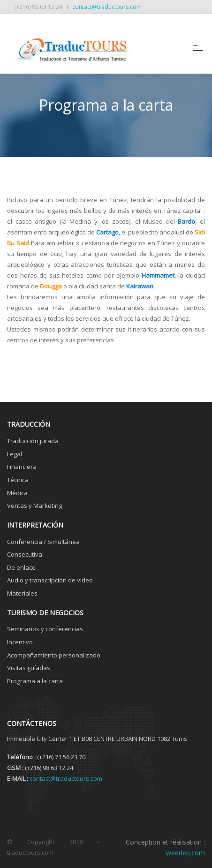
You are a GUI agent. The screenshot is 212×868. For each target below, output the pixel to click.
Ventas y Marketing (34, 506)
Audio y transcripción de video (50, 580)
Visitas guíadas (29, 668)
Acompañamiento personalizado (54, 655)
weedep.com (185, 853)
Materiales (22, 593)
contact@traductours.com (107, 7)
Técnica (18, 480)
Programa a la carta (35, 681)
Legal (15, 454)
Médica (17, 493)
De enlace (21, 567)
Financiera (22, 467)
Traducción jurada (33, 441)
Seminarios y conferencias (45, 629)
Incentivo (20, 642)
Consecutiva (25, 554)
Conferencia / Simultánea (43, 542)
